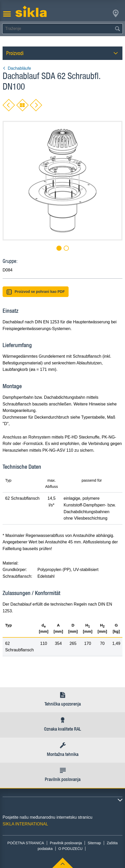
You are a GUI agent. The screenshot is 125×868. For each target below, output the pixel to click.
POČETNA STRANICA (26, 843)
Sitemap (94, 843)
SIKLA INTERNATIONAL (25, 824)
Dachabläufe (17, 68)
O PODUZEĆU (71, 849)
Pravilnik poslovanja (66, 843)
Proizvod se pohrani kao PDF (36, 292)
